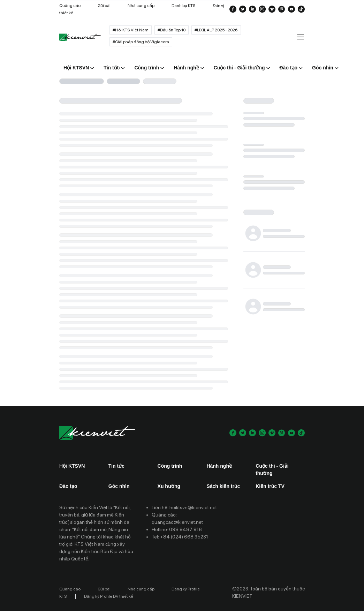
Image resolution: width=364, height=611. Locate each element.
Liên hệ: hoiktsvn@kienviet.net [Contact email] (184, 507)
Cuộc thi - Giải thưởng (272, 470)
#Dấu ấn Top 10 (172, 30)
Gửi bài (104, 6)
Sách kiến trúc (223, 486)
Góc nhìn (119, 486)
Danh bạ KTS (184, 6)
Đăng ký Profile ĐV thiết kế (109, 596)
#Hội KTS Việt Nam (131, 30)
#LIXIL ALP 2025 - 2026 (216, 30)
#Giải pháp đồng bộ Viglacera (141, 42)
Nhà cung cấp (141, 6)
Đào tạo (68, 486)
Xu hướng (169, 486)
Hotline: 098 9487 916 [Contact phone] (177, 529)
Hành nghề (219, 466)
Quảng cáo (70, 6)
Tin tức (116, 466)
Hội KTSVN (72, 466)
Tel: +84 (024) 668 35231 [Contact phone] (180, 537)
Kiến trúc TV (270, 486)
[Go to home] (80, 37)
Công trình (170, 466)
